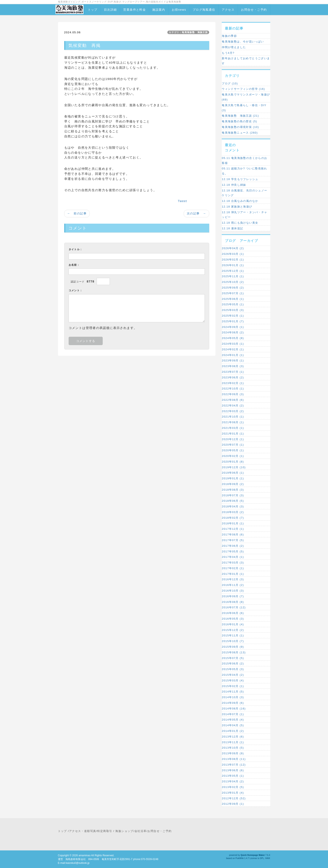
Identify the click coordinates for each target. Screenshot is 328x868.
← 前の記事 (77, 213)
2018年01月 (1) (233, 523)
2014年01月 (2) (233, 731)
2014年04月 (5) (233, 725)
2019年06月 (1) (233, 473)
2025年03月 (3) (233, 310)
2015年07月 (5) (233, 658)
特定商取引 (105, 831)
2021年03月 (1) (233, 428)
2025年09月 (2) (233, 288)
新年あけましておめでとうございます (246, 61)
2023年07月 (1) (233, 372)
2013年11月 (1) (233, 742)
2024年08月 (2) (233, 332)
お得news (179, 10)
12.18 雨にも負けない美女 (240, 223)
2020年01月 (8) (233, 462)
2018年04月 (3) (233, 506)
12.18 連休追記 (232, 228)
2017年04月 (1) (233, 557)
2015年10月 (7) (233, 641)
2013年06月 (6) (233, 770)
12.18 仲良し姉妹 (234, 185)
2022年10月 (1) (233, 389)
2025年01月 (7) (233, 321)
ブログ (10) (230, 83)
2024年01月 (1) (233, 355)
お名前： (74, 265)
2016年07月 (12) (234, 607)
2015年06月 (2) (233, 664)
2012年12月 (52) (234, 798)
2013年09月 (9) (233, 753)
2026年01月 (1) (233, 265)
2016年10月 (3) (233, 591)
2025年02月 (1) (233, 316)
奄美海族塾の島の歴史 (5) (239, 121)
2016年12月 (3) (233, 579)
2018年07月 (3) (233, 495)
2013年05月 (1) (233, 776)
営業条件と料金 (135, 10)
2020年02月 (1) (233, 456)
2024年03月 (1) (233, 344)
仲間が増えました (234, 47)
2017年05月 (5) (233, 551)
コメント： (76, 290)
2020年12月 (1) (233, 439)
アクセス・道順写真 (83, 831)
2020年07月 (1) (233, 445)
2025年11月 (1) (233, 276)
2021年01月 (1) (233, 434)
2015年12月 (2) (233, 630)
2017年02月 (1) (233, 568)
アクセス (228, 10)
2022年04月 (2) (233, 406)
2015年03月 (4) (233, 680)
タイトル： (76, 249)
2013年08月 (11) (234, 759)
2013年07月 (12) (234, 765)
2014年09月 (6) (233, 703)
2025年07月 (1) (233, 293)
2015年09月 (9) (233, 647)
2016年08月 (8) (233, 602)
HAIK (268, 858)
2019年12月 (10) (234, 467)
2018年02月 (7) (233, 518)
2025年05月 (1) (233, 304)
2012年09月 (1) (233, 804)
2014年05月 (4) (233, 720)
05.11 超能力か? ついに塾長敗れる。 (244, 171)
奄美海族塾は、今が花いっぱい (243, 42)
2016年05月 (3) (233, 619)
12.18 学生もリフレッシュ (240, 179)
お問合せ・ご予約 (254, 10)
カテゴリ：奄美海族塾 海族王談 (188, 32)
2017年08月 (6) (233, 535)
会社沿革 (141, 831)
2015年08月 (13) (234, 652)
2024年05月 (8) (233, 338)
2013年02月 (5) (233, 787)
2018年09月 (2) (233, 484)
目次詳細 (110, 10)
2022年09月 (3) (233, 394)
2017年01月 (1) (233, 574)
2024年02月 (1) (233, 349)
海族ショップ (124, 831)
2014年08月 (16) (234, 709)
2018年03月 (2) (233, 512)
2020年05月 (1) (233, 450)
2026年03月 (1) (233, 254)
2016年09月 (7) (233, 596)
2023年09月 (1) (233, 360)
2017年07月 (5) (233, 540)
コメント (232, 150)
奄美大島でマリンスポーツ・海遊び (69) (246, 97)
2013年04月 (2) (233, 781)
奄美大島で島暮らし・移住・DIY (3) (244, 108)
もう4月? (228, 53)
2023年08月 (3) (233, 366)
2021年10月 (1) (233, 417)
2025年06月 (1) (233, 299)
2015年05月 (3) (233, 669)
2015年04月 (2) (233, 675)
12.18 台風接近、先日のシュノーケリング (244, 193)
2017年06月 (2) (233, 546)
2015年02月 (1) (233, 686)
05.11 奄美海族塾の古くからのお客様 (244, 161)
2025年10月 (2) (233, 282)
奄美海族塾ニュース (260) (240, 133)
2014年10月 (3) (233, 697)
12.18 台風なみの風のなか (240, 201)
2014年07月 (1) (233, 714)
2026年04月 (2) (233, 248)
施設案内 (159, 10)
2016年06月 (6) (233, 613)
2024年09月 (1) (233, 327)
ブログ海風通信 (204, 10)
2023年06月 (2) (233, 377)
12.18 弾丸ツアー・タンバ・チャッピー (244, 215)
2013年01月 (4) (233, 793)
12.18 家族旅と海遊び (237, 207)
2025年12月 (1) (233, 271)
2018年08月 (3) (233, 490)
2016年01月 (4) (233, 624)
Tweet (182, 201)
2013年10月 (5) (233, 748)
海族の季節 (229, 36)
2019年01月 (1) (233, 478)
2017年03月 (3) (233, 563)
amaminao (84, 855)
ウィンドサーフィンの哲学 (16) (243, 89)
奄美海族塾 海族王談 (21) (240, 116)
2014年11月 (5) (233, 692)
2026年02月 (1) (233, 260)
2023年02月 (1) (233, 383)
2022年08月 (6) (233, 400)
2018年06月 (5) (233, 501)
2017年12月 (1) (233, 529)
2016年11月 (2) (233, 585)
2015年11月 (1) (233, 635)
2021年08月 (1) (233, 422)
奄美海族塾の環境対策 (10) (240, 127)
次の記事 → (196, 213)
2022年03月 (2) (233, 411)
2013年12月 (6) (233, 737)
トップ (93, 10)
